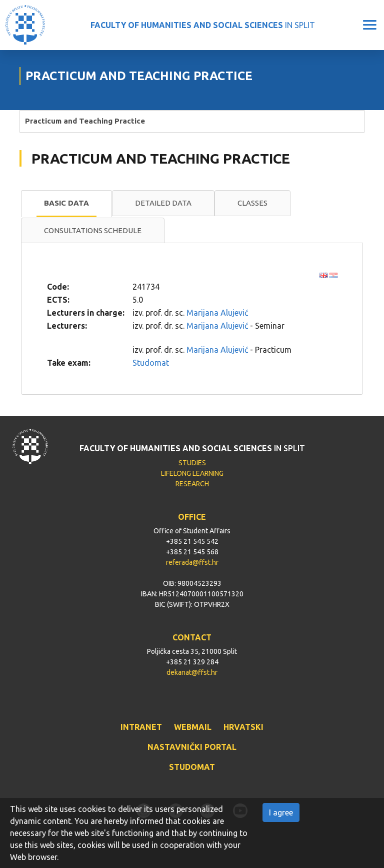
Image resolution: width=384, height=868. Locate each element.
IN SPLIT (203, 25)
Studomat (151, 363)
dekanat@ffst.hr (192, 672)
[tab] (66, 204)
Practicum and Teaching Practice (85, 121)
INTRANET (141, 727)
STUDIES (192, 463)
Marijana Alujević (217, 313)
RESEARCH (192, 484)
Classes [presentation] (252, 203)
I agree (281, 812)
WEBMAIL (193, 727)
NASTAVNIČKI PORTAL (192, 747)
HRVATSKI (243, 727)
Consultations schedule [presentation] (93, 230)
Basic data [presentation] (66, 203)
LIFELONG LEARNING (192, 473)
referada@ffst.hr (192, 562)
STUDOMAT (192, 767)
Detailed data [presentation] (163, 203)
